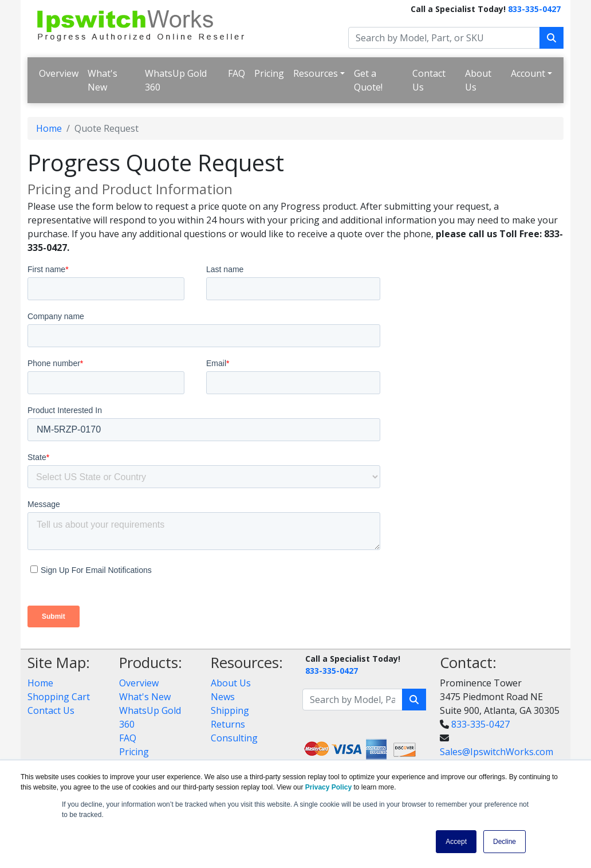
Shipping (230, 710)
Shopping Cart (59, 697)
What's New (103, 80)
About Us (478, 80)
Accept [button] (456, 842)
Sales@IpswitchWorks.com (497, 752)
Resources (316, 73)
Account (528, 73)
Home (49, 128)
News (223, 697)
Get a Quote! (368, 80)
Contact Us (429, 80)
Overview (59, 73)
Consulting (234, 738)
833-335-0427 (534, 9)
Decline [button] (505, 842)
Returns (228, 724)
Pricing (269, 73)
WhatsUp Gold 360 (176, 80)
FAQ (237, 73)
